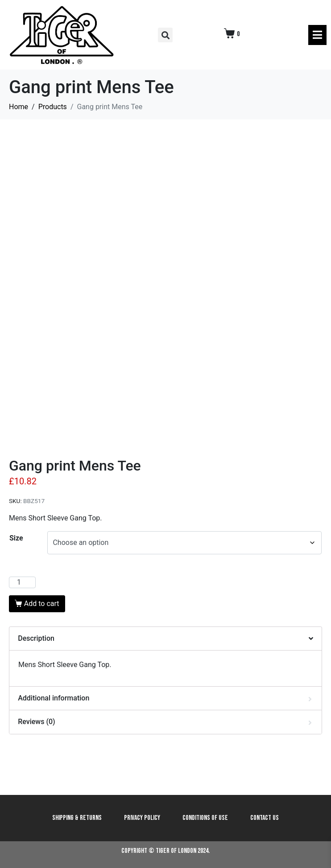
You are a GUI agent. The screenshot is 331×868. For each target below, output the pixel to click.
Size (16, 538)
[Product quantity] (22, 582)
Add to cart (42, 604)
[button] (165, 35)
